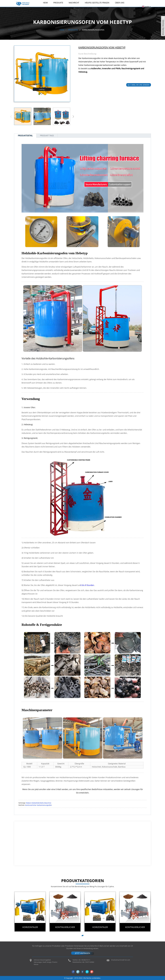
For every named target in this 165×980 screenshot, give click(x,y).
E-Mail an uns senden (140, 85)
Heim (45, 3)
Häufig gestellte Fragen (97, 3)
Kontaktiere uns (84, 8)
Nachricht (74, 3)
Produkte (58, 3)
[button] (73, 116)
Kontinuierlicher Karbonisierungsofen (38, 805)
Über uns (120, 3)
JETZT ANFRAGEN (83, 953)
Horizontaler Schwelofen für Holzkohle (30, 929)
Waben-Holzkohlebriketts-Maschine (39, 803)
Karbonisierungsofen (93, 30)
